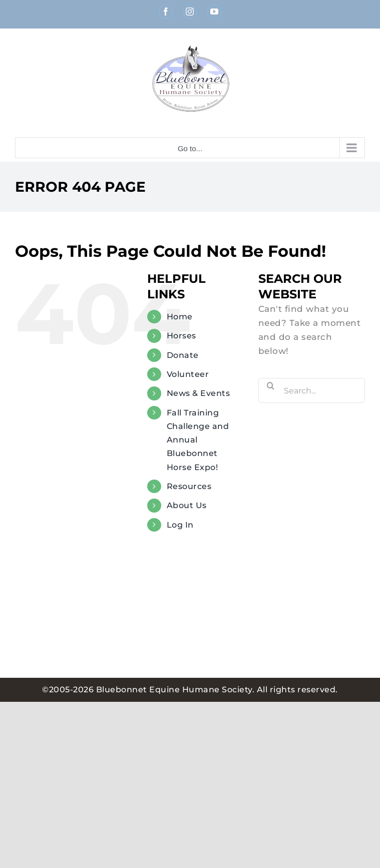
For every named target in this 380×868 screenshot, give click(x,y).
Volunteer (188, 374)
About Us (187, 505)
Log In (180, 525)
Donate (183, 355)
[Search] (271, 385)
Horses (181, 336)
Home (180, 317)
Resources (189, 486)
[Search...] (312, 390)
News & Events (199, 393)
